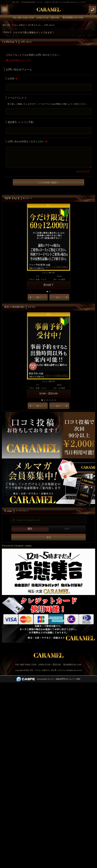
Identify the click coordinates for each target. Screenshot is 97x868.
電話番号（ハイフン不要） (21, 122)
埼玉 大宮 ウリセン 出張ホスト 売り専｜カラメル (45, 670)
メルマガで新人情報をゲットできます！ (34, 32)
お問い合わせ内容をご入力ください (26, 141)
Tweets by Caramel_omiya (17, 546)
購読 (30, 529)
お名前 (11, 78)
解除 (67, 529)
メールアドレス (16, 98)
